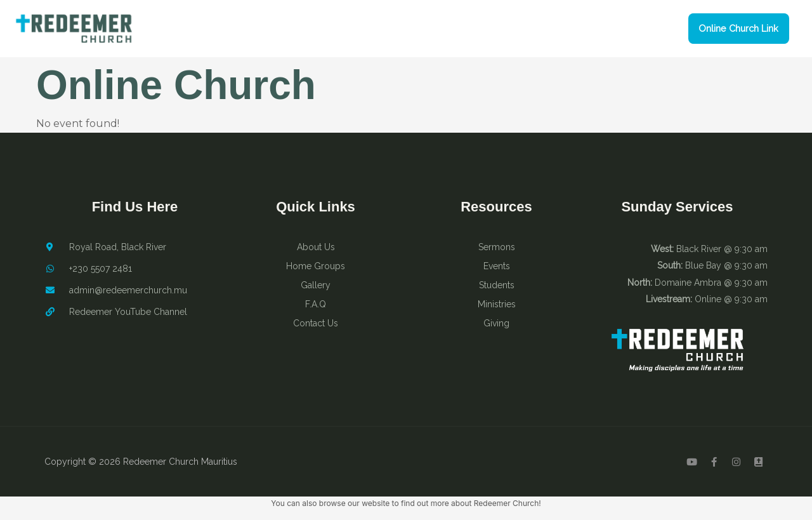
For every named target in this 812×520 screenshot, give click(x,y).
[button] (735, 29)
